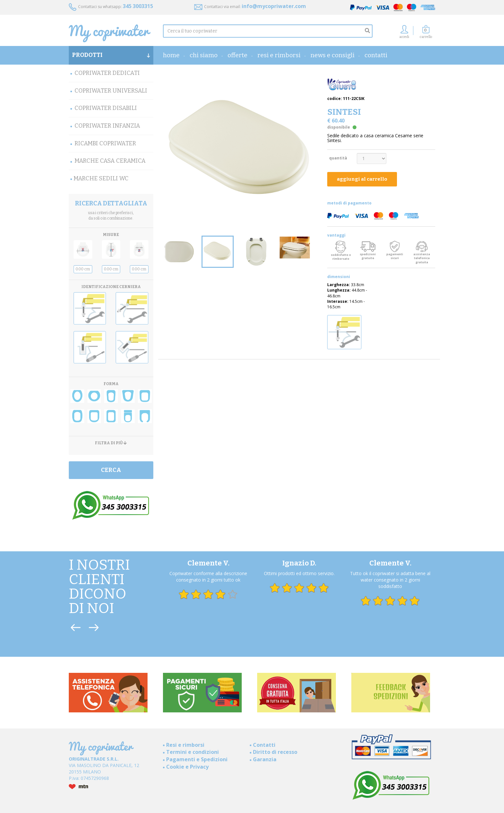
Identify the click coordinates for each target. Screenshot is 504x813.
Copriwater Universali (111, 91)
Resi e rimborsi (279, 55)
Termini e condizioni (193, 752)
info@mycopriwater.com (274, 6)
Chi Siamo (204, 55)
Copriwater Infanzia (107, 126)
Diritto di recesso (275, 752)
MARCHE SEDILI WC (101, 178)
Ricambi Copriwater (105, 143)
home (171, 55)
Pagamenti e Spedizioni (197, 759)
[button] (426, 34)
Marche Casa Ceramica (110, 161)
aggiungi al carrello (362, 179)
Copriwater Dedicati (107, 73)
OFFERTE (238, 55)
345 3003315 (138, 6)
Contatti (376, 55)
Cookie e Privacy (187, 767)
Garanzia (265, 759)
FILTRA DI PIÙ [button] (111, 443)
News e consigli (333, 55)
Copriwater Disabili (106, 108)
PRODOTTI (111, 55)
